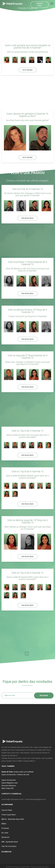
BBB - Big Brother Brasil (10, 842)
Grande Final (40, 5)
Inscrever (44, 695)
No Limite (5, 833)
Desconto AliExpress (9, 786)
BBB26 (4, 824)
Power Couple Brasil (9, 815)
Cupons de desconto (9, 780)
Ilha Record (5, 837)
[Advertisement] (28, 26)
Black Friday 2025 (8, 788)
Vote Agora (27, 70)
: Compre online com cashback (18, 772)
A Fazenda (5, 828)
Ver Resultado (27, 218)
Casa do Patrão (7, 810)
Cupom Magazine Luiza (10, 783)
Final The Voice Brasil (9, 846)
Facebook (6, 852)
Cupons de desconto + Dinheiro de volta (15, 775)
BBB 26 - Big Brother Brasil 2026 (13, 819)
